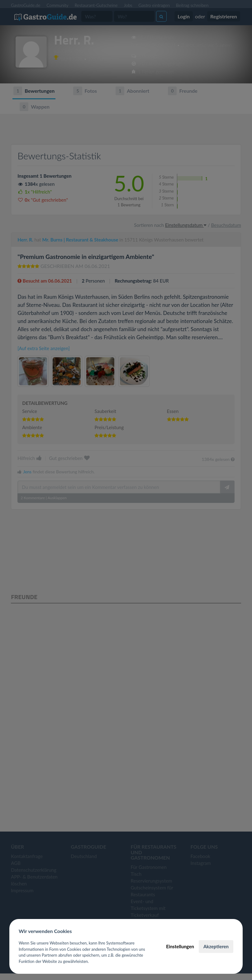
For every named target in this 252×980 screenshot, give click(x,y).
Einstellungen (180, 946)
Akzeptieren (216, 946)
